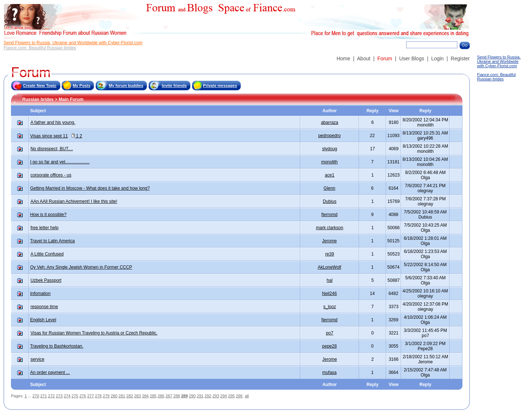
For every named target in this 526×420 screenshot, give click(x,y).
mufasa (329, 372)
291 (200, 396)
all (247, 396)
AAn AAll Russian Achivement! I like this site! (74, 201)
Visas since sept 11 (49, 136)
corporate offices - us (51, 175)
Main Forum (71, 99)
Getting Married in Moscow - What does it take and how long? (90, 188)
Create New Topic (40, 86)
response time (44, 307)
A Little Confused (47, 254)
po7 (329, 333)
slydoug (330, 149)
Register (460, 58)
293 (216, 396)
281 (122, 396)
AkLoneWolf (329, 267)
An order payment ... (50, 372)
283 (137, 396)
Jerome (329, 241)
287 (169, 396)
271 (43, 396)
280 (114, 396)
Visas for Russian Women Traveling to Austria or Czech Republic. (94, 333)
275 (75, 396)
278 (98, 396)
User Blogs (412, 58)
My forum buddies (126, 86)
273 (59, 396)
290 (192, 396)
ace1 (329, 175)
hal (329, 280)
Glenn (329, 188)
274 (67, 396)
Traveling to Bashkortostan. (57, 346)
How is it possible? (48, 215)
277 (91, 396)
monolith (329, 162)
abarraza (330, 122)
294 (224, 396)
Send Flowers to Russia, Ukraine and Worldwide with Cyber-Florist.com (73, 43)
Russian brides (38, 99)
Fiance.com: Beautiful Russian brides (40, 48)
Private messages (220, 86)
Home (343, 58)
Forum (385, 58)
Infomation (40, 294)
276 (83, 396)
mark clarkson (330, 228)
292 (208, 396)
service (37, 359)
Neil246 (330, 294)
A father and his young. (53, 122)
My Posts (81, 86)
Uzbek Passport (46, 280)
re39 (329, 254)
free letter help (44, 228)
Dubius (330, 201)
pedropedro (329, 136)
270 (36, 396)
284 (145, 396)
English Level (43, 320)
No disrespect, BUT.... (52, 149)
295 (231, 396)
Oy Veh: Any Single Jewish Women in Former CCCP (81, 267)
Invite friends (174, 86)
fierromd (329, 215)
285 (153, 396)
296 (239, 396)
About (364, 58)
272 (52, 396)
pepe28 (329, 346)
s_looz (330, 307)
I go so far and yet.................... (60, 162)
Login (437, 58)
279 (106, 396)
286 (161, 396)
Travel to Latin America (52, 241)
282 (130, 396)
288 (176, 396)
